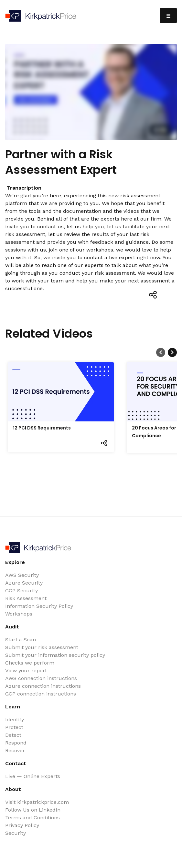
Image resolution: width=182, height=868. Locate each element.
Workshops (19, 614)
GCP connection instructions (41, 694)
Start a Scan (21, 640)
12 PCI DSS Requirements (42, 428)
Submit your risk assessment (42, 647)
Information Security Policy (39, 606)
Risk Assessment (26, 598)
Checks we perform (30, 663)
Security (16, 833)
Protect (14, 727)
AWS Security (22, 575)
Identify (15, 720)
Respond (16, 743)
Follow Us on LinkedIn (33, 810)
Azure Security (24, 583)
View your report (26, 671)
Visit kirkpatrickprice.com (37, 802)
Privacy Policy (22, 825)
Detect (13, 735)
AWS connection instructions (41, 678)
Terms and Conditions (32, 818)
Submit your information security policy (55, 655)
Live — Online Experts (33, 776)
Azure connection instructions (43, 686)
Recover (15, 750)
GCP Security (21, 591)
